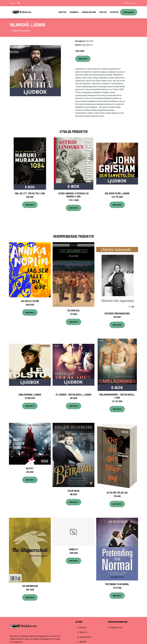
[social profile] (19, 3)
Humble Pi (73, 549)
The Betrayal (74, 491)
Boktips (63, 12)
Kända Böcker (89, 12)
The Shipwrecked (30, 586)
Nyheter (114, 12)
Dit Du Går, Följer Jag (117, 493)
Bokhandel (129, 12)
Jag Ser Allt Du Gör (30, 301)
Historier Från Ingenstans (117, 313)
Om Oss (103, 12)
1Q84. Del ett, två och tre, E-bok (30, 193)
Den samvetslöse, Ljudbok (117, 193)
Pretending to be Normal (117, 584)
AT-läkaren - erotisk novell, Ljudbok (74, 395)
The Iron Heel (73, 310)
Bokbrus (74, 12)
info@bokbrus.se (129, 3)
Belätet (30, 468)
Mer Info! (83, 59)
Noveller (90, 41)
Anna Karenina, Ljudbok (30, 395)
